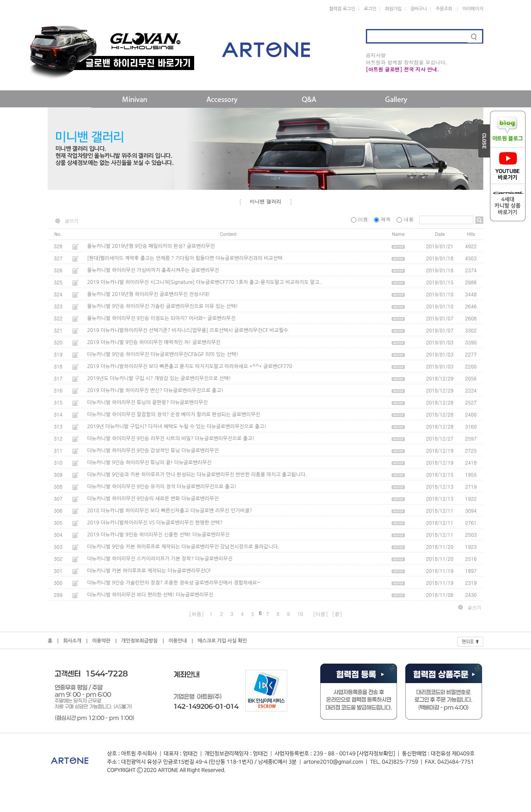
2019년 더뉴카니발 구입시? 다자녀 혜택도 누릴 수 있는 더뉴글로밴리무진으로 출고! (177, 427)
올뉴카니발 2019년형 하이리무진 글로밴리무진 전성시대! (149, 294)
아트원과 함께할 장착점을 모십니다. (407, 62)
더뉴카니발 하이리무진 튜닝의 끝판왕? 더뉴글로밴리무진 (147, 402)
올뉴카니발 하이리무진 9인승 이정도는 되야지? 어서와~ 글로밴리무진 (161, 318)
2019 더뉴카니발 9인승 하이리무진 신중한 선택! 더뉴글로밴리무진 (158, 535)
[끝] (337, 614)
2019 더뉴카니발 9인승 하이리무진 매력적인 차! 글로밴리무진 (154, 342)
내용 (406, 219)
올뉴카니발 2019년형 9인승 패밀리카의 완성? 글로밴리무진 (151, 246)
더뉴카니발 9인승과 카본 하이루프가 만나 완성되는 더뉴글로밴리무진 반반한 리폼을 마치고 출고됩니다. (197, 475)
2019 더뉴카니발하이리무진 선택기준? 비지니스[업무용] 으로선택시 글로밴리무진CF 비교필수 (188, 330)
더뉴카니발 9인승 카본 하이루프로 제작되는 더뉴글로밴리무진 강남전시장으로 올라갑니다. (183, 547)
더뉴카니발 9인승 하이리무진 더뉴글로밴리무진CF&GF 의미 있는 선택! (163, 354)
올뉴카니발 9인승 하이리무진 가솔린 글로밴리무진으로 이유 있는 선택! (162, 306)
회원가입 (393, 9)
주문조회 (444, 9)
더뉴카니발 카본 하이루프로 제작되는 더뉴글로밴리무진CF (149, 571)
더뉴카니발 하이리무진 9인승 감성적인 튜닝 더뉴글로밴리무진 (153, 451)
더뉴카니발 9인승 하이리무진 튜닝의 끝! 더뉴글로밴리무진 (149, 463)
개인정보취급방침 (139, 641)
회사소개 (72, 641)
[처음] (196, 614)
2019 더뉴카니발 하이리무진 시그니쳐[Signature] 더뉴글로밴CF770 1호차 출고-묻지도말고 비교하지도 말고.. (205, 282)
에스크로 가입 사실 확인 (222, 641)
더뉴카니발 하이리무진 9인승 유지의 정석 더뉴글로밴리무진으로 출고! (162, 487)
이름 (360, 219)
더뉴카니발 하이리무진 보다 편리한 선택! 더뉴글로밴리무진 (150, 595)
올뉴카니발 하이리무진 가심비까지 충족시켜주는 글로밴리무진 (153, 270)
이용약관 (101, 641)
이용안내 (178, 641)
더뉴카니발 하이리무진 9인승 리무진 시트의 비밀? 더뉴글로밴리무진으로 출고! (171, 439)
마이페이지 (473, 9)
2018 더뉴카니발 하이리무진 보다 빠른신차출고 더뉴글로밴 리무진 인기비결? (170, 511)
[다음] (321, 614)
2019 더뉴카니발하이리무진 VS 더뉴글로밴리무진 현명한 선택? (155, 523)
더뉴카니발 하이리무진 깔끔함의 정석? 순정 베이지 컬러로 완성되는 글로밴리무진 (174, 414)
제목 (383, 219)
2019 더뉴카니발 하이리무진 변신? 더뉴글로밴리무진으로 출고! (155, 390)
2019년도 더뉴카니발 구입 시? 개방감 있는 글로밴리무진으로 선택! (159, 378)
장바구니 (419, 9)
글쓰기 (72, 221)
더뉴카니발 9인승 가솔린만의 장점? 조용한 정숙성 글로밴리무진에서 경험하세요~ (174, 583)
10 (300, 614)
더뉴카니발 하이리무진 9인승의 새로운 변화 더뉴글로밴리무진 (153, 499)
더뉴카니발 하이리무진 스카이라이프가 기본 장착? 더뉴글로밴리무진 (160, 559)
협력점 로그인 (342, 9)
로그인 (370, 9)
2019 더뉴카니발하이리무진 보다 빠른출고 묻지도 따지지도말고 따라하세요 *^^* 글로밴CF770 (190, 366)
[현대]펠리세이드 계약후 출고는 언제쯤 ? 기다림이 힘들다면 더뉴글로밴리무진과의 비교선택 (185, 258)
